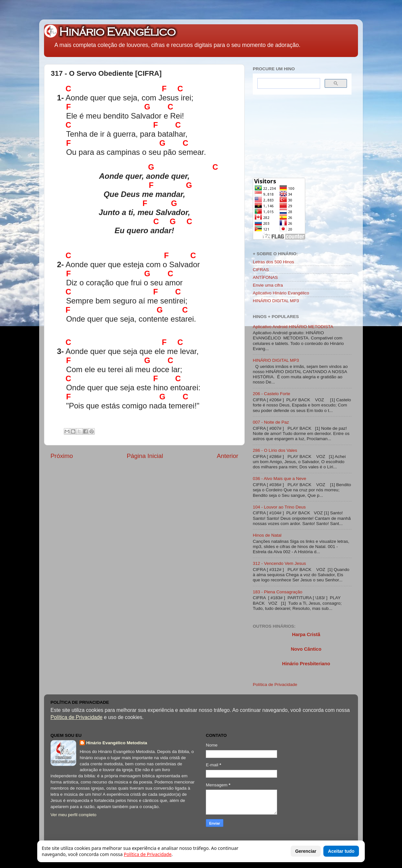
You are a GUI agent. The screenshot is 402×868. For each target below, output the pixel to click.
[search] (288, 84)
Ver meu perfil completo (73, 815)
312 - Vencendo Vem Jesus (279, 563)
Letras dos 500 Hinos (274, 262)
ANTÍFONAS (265, 277)
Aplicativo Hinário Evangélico (281, 293)
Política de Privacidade (275, 685)
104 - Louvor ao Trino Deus (279, 507)
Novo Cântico (306, 649)
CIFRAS (261, 270)
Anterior (228, 456)
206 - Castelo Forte (272, 394)
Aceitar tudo (341, 851)
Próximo (62, 456)
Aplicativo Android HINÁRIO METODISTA (293, 327)
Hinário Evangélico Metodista (117, 743)
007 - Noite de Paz (271, 422)
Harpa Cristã (306, 634)
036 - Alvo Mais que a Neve (279, 479)
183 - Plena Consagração (278, 592)
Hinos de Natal (267, 535)
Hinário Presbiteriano (306, 664)
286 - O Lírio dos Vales (275, 450)
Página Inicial (145, 456)
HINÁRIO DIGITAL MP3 (276, 301)
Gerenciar (306, 851)
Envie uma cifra (268, 285)
